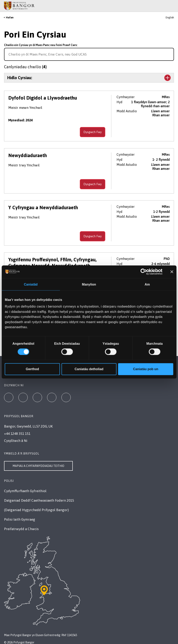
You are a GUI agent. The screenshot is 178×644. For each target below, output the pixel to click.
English (170, 17)
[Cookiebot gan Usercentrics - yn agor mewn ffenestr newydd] (145, 272)
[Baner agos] (172, 272)
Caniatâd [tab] (31, 284)
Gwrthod (32, 369)
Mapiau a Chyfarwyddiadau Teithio (38, 466)
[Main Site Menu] (166, 6)
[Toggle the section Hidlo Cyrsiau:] (89, 78)
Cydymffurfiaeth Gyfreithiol (25, 491)
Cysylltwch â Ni (16, 441)
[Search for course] (170, 54)
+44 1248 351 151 (17, 434)
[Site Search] (172, 6)
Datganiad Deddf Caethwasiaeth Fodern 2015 (39, 500)
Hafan (10, 17)
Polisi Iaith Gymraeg (20, 519)
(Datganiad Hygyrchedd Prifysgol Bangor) (36, 510)
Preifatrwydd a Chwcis (21, 529)
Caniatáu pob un (146, 369)
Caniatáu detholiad (89, 369)
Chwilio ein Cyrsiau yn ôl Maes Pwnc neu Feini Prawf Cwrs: (41, 45)
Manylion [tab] (89, 284)
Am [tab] (147, 284)
